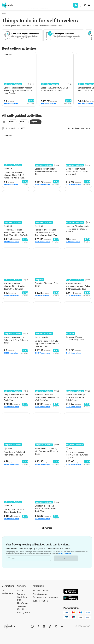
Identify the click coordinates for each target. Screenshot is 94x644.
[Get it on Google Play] (71, 598)
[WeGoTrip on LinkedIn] (62, 626)
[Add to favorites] (33, 55)
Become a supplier (41, 590)
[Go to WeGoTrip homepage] (8, 5)
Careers (21, 594)
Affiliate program (40, 594)
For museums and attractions (45, 597)
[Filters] (4, 122)
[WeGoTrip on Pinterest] (44, 626)
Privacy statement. (65, 554)
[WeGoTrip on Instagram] (32, 626)
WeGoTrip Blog (22, 599)
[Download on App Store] (71, 592)
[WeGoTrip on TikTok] (50, 626)
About (20, 590)
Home (4, 14)
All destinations (7, 592)
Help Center (23, 603)
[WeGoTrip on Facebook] (38, 626)
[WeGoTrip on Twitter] (56, 626)
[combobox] (46, 6)
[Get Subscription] (76, 5)
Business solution (40, 601)
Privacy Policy (24, 612)
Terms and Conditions (22, 608)
